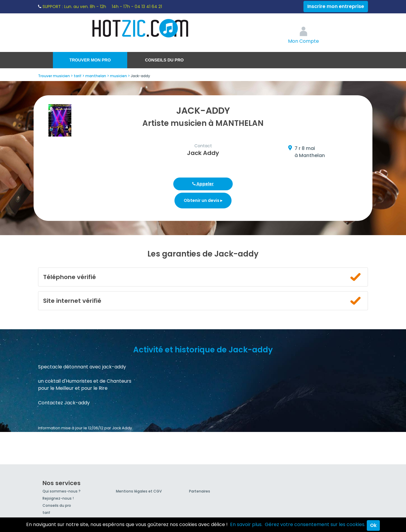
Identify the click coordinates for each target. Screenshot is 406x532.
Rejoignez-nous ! (58, 498)
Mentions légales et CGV (139, 491)
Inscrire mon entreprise (336, 6)
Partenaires (200, 491)
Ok (373, 525)
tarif (46, 513)
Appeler (203, 184)
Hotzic (141, 28)
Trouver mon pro (90, 60)
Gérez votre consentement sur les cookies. (315, 524)
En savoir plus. (246, 524)
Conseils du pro (164, 60)
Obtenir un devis (203, 200)
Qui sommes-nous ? (62, 491)
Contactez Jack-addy (64, 403)
